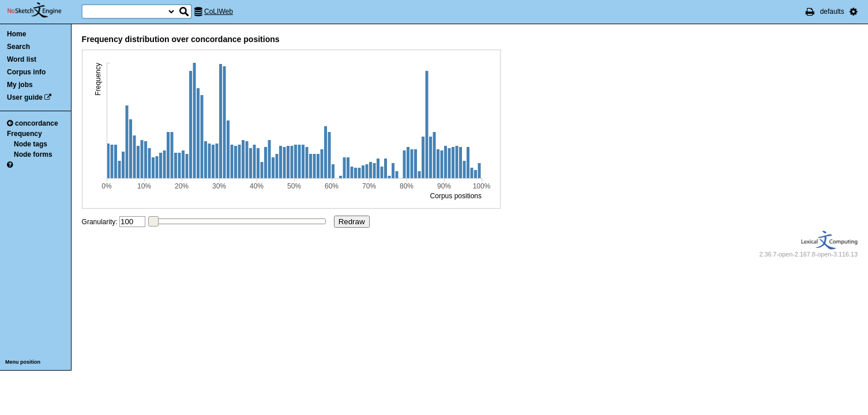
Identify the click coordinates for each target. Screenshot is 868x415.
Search (18, 47)
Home (16, 34)
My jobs (20, 85)
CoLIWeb (219, 12)
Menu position (23, 362)
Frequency (25, 134)
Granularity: (100, 222)
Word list (22, 59)
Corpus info (26, 72)
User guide (25, 97)
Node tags (31, 144)
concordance (33, 123)
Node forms (33, 154)
